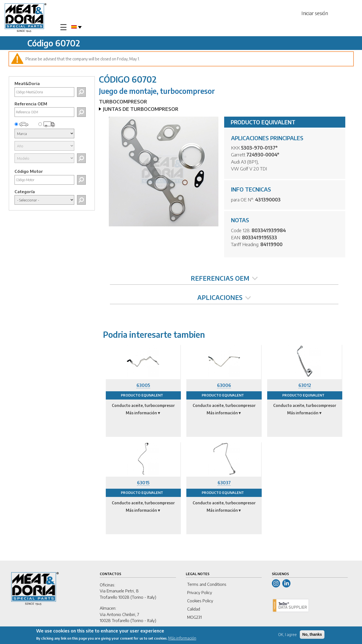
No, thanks (312, 634)
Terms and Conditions (207, 584)
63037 (224, 483)
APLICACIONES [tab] (224, 297)
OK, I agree (287, 635)
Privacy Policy (200, 592)
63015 (143, 483)
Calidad (194, 609)
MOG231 (194, 617)
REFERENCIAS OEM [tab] (224, 278)
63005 (143, 385)
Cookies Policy (200, 601)
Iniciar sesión (315, 13)
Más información (182, 638)
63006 (224, 385)
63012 (305, 385)
